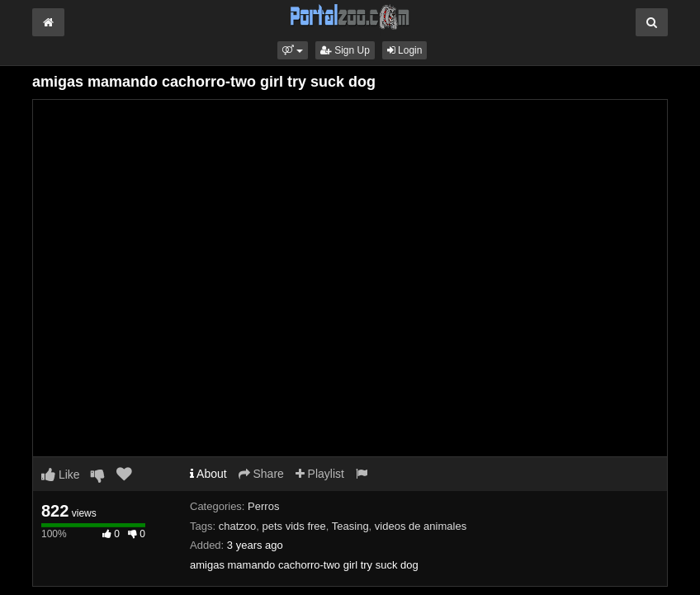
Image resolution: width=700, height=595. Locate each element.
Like (61, 475)
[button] (293, 50)
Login (405, 50)
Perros (263, 506)
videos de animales (421, 526)
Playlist (320, 474)
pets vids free (293, 526)
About (208, 474)
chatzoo (238, 526)
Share (261, 474)
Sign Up (345, 50)
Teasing (350, 526)
